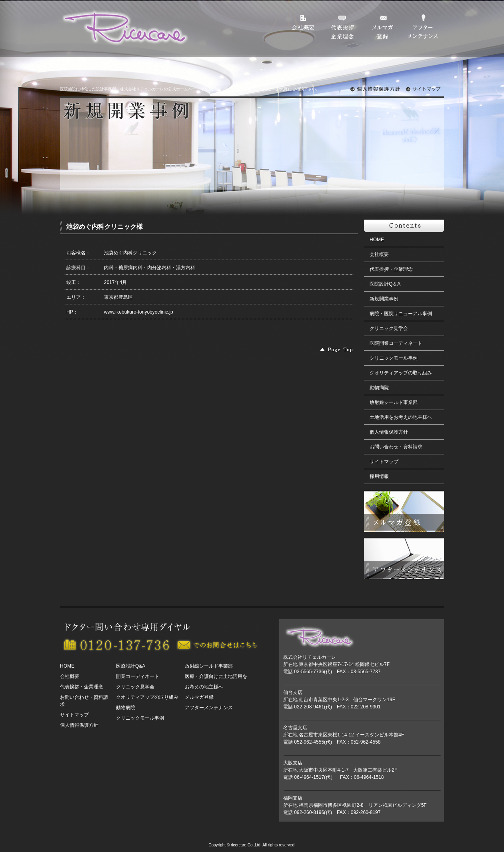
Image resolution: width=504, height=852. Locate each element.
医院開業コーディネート (396, 343)
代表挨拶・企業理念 (391, 269)
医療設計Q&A (131, 666)
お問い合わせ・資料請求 (396, 447)
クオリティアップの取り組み (401, 373)
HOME (377, 240)
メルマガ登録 (199, 697)
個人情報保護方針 (389, 432)
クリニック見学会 (389, 328)
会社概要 (379, 254)
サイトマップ (384, 462)
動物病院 (379, 388)
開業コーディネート (138, 676)
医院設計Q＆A (385, 284)
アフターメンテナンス (209, 708)
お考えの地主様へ (204, 687)
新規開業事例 (384, 299)
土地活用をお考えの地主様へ (401, 417)
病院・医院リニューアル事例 (401, 314)
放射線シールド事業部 (394, 402)
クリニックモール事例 (394, 358)
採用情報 (379, 476)
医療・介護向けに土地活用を (216, 676)
